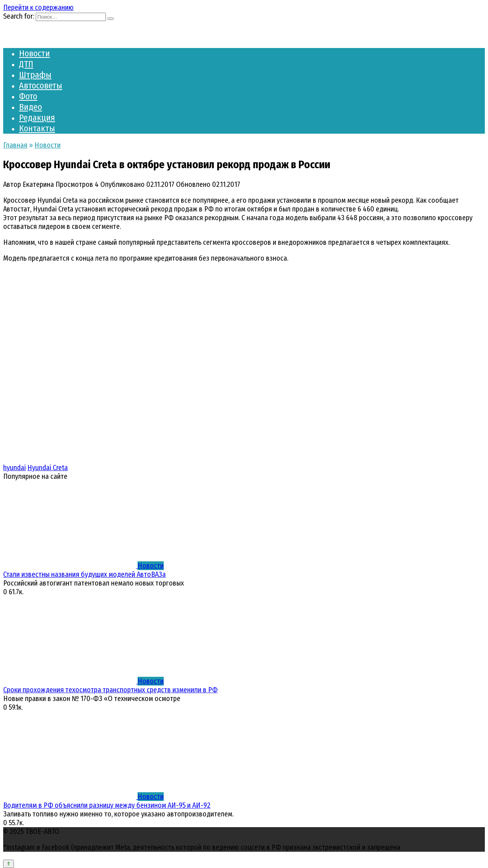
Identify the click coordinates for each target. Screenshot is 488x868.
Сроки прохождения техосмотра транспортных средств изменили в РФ (110, 690)
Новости (34, 53)
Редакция (37, 118)
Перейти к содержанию (38, 8)
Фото (28, 96)
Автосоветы (41, 85)
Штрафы (35, 75)
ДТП (26, 64)
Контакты (37, 128)
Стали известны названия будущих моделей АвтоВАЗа (84, 574)
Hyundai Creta (48, 468)
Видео (31, 107)
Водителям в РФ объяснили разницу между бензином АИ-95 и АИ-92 (107, 805)
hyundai (14, 468)
